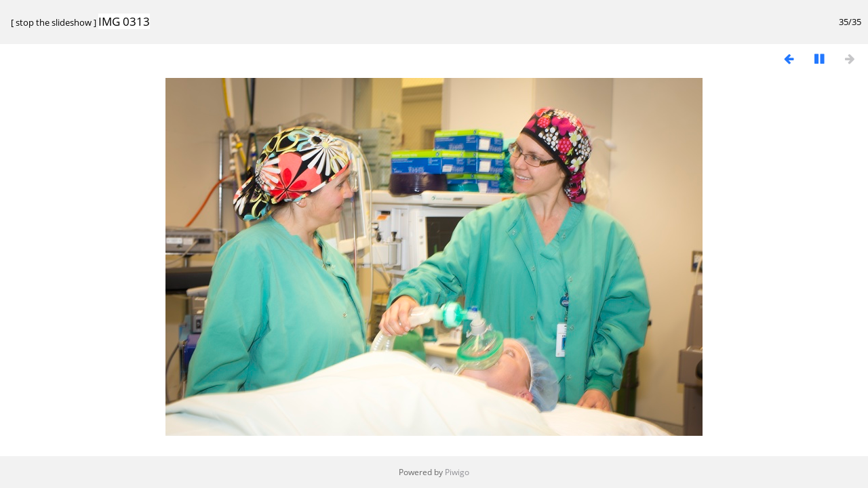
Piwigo (457, 472)
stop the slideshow (54, 22)
